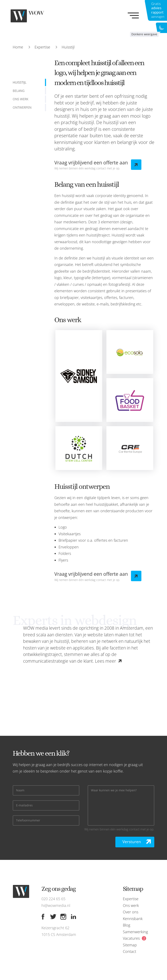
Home (18, 47)
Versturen (132, 842)
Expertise (42, 47)
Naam (20, 790)
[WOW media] (31, 16)
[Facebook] (43, 917)
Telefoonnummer (28, 820)
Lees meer (105, 661)
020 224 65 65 (53, 899)
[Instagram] (63, 917)
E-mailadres (24, 805)
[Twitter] (53, 917)
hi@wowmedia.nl (56, 905)
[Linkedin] (74, 917)
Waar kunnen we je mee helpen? (114, 790)
